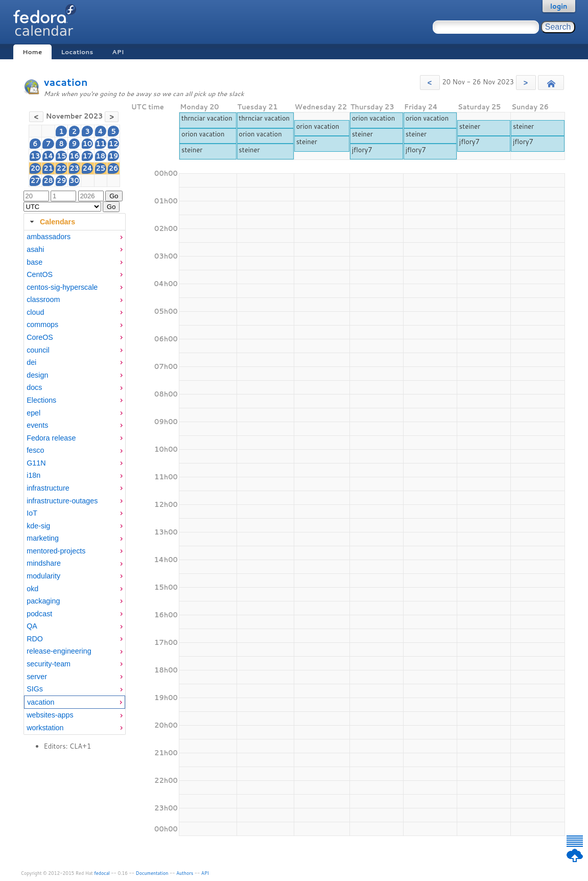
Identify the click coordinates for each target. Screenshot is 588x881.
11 (100, 144)
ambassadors (49, 237)
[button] (430, 83)
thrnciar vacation (207, 118)
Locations (77, 52)
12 (114, 144)
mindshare (44, 563)
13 (36, 156)
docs (34, 387)
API (118, 52)
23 (74, 168)
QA (32, 626)
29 (62, 180)
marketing (43, 538)
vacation (66, 82)
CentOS (40, 274)
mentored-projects (56, 551)
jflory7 (362, 150)
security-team (49, 664)
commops (42, 324)
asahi (35, 249)
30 (74, 180)
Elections (41, 400)
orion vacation (203, 134)
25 (100, 168)
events (37, 425)
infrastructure (48, 488)
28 (48, 180)
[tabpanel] (75, 482)
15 (62, 156)
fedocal (102, 873)
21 (48, 168)
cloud (35, 312)
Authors (185, 873)
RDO (35, 639)
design (37, 375)
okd (32, 589)
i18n (33, 475)
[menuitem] (75, 237)
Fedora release (51, 438)
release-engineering (59, 651)
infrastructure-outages (62, 501)
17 (88, 156)
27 (36, 180)
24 (88, 168)
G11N (36, 463)
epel (33, 413)
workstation (45, 728)
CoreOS (40, 337)
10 (88, 144)
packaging (43, 601)
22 (62, 168)
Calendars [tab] (51, 222)
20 (36, 168)
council (38, 350)
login (559, 6)
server (37, 677)
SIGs (35, 689)
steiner (192, 150)
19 (114, 156)
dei (31, 362)
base (34, 262)
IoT (32, 513)
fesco (35, 450)
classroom (43, 299)
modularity (43, 576)
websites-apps (50, 715)
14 (48, 156)
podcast (39, 614)
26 (114, 168)
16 (74, 156)
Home (32, 52)
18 (100, 156)
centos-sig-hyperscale (62, 287)
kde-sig (38, 526)
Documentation (152, 873)
